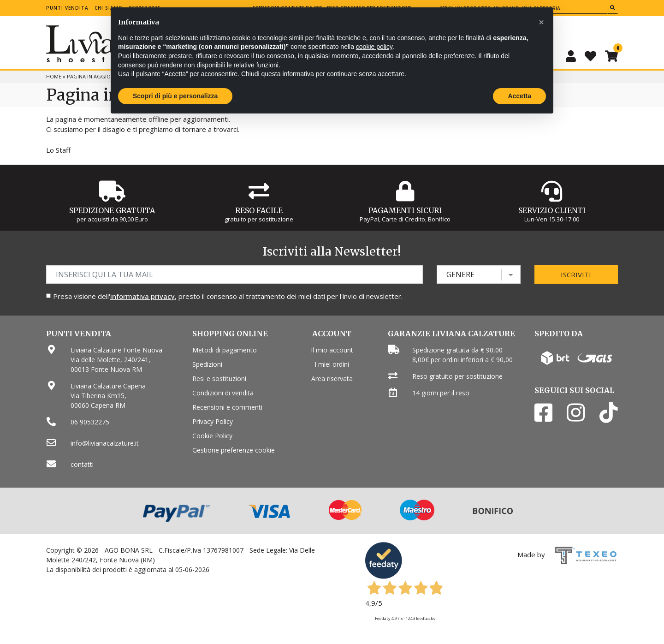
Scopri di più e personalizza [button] (175, 96)
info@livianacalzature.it (105, 443)
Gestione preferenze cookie (234, 450)
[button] (541, 22)
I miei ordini (332, 364)
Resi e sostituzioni (219, 379)
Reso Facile (259, 210)
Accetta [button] (519, 96)
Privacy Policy (213, 421)
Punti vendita (67, 8)
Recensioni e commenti (227, 407)
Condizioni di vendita (223, 393)
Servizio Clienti (552, 210)
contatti (82, 464)
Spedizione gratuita (112, 210)
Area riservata (332, 379)
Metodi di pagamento (225, 350)
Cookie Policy (212, 436)
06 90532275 (90, 422)
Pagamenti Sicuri (405, 210)
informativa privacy (142, 296)
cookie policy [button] (374, 47)
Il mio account (332, 350)
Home (54, 76)
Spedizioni (207, 364)
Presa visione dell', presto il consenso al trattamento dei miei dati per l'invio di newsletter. (228, 296)
